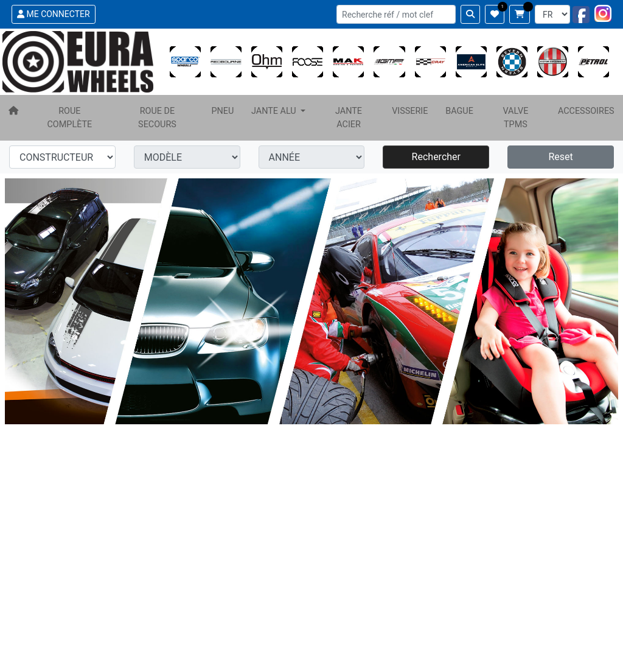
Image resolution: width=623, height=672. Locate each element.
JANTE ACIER (349, 118)
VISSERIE (410, 111)
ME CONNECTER (54, 14)
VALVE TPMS (515, 118)
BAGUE (459, 111)
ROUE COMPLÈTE (69, 118)
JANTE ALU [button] (275, 111)
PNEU (222, 111)
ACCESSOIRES (586, 111)
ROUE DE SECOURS (157, 118)
